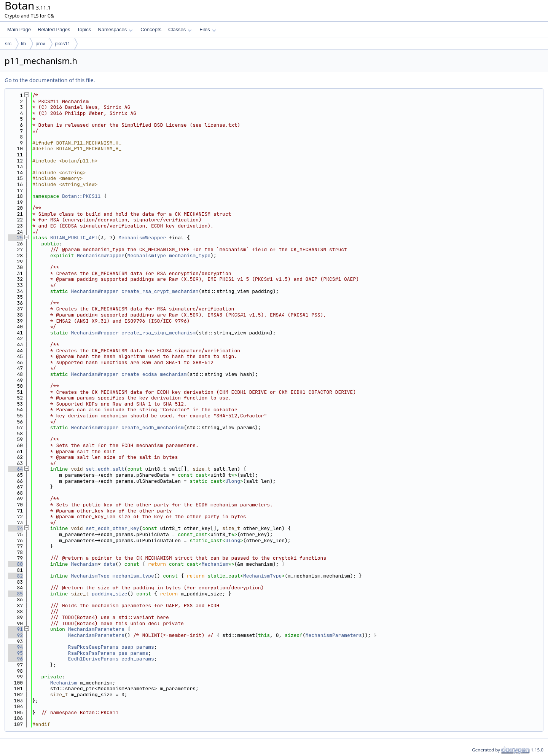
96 (15, 659)
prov (40, 44)
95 (15, 653)
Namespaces (115, 29)
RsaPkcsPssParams (92, 653)
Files (208, 29)
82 (15, 576)
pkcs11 (63, 44)
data (109, 564)
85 (15, 594)
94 (15, 647)
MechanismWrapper (142, 238)
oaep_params (138, 647)
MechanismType (147, 255)
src (8, 44)
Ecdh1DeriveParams (93, 659)
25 (15, 238)
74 (15, 528)
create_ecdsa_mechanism (154, 374)
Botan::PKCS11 (81, 196)
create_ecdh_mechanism (153, 427)
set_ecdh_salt (105, 469)
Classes (180, 29)
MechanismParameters (96, 629)
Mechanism (84, 564)
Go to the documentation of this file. (50, 80)
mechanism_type (190, 255)
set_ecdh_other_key (112, 528)
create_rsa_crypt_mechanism (160, 291)
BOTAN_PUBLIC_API (74, 238)
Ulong (233, 481)
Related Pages (54, 29)
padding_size (110, 594)
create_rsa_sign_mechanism (159, 333)
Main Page (19, 29)
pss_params (133, 653)
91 (15, 629)
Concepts (151, 29)
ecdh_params (138, 659)
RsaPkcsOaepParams (93, 647)
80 (15, 564)
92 (15, 635)
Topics (84, 29)
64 (15, 469)
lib (23, 44)
